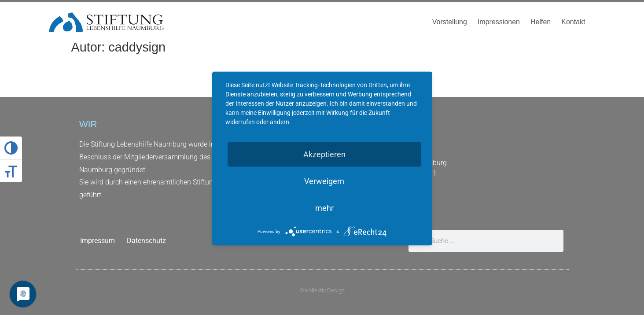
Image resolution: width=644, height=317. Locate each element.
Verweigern (324, 181)
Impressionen (499, 22)
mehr (324, 208)
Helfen (541, 22)
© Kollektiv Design (322, 290)
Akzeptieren (324, 154)
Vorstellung (450, 22)
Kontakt (573, 22)
